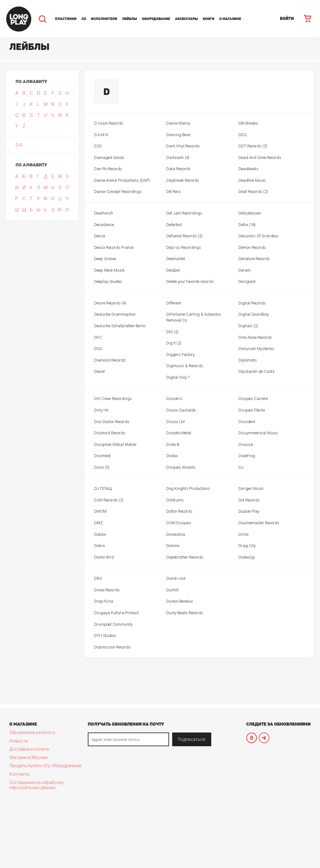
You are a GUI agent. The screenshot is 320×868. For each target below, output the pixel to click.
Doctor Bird (104, 557)
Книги (209, 19)
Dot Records (249, 500)
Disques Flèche (252, 410)
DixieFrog (247, 456)
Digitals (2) (248, 326)
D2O (98, 146)
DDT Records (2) (253, 146)
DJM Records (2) (109, 500)
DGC (98, 349)
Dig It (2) (174, 343)
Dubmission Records (112, 647)
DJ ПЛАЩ (103, 488)
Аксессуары (186, 19)
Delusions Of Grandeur (259, 236)
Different (174, 303)
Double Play (249, 511)
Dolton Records (179, 511)
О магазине (230, 19)
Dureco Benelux (180, 601)
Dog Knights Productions (188, 488)
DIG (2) (172, 332)
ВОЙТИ (287, 19)
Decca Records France (114, 247)
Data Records (178, 169)
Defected (174, 225)
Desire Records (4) (110, 303)
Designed (247, 281)
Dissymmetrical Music (258, 433)
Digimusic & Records (185, 366)
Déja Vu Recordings (184, 247)
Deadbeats (248, 169)
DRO (98, 578)
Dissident (247, 422)
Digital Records (252, 303)
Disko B (173, 444)
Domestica (176, 534)
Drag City (247, 546)
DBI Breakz (248, 123)
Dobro (99, 546)
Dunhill (172, 590)
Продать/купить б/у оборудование (45, 766)
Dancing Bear (178, 135)
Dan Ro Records (108, 169)
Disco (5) (102, 467)
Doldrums (175, 500)
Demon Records (252, 247)
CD (84, 19)
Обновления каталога (32, 732)
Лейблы (130, 19)
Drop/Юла (104, 601)
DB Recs (174, 192)
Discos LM (175, 422)
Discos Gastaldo (181, 410)
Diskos (172, 456)
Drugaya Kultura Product (116, 613)
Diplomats (248, 360)
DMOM (100, 511)
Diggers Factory (180, 355)
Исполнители (104, 19)
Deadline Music (252, 180)
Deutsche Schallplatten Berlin (120, 326)
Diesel (99, 371)
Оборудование (156, 19)
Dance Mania (178, 123)
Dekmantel (176, 259)
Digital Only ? (178, 377)
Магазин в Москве (28, 757)
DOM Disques (179, 523)
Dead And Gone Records (260, 158)
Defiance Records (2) (184, 236)
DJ (241, 467)
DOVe (243, 534)
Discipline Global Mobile (115, 444)
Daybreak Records (183, 180)
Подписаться (192, 739)
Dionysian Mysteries (256, 349)
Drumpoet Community (113, 624)
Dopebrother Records (185, 557)
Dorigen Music (251, 488)
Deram (245, 270)
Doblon (100, 534)
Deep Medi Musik (109, 270)
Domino (173, 546)
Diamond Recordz (110, 360)
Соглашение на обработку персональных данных (37, 785)
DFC (98, 337)
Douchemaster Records (259, 523)
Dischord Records (110, 433)
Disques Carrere (253, 399)
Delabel (173, 270)
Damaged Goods (109, 158)
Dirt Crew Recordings (113, 399)
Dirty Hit (101, 410)
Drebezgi (247, 557)
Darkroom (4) (178, 158)
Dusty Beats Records (185, 613)
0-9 (19, 145)
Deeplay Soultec (108, 281)
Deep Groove (105, 259)
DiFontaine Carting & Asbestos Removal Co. (194, 317)
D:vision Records (109, 123)
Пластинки (66, 19)
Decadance (104, 225)
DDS (242, 135)
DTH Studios (105, 636)
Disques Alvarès (181, 467)
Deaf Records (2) (253, 192)
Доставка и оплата (29, 749)
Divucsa (246, 444)
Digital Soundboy (254, 314)
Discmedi (102, 456)
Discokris (174, 399)
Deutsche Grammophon (115, 314)
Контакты (20, 774)
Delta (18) (247, 225)
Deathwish (104, 213)
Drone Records (107, 590)
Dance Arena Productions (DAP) (122, 180)
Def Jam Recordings (184, 213)
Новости (19, 741)
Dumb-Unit (176, 578)
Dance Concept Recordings (118, 192)
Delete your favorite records (190, 281)
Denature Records (254, 259)
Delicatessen (250, 213)
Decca (100, 236)
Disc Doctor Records (112, 422)
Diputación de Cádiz (257, 371)
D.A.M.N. (102, 135)
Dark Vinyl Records (183, 146)
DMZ (98, 523)
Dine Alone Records (255, 337)
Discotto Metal (179, 433)
